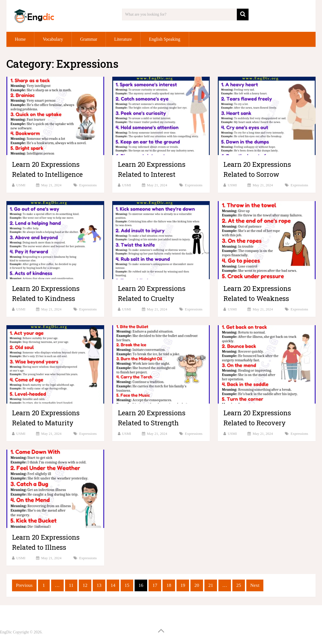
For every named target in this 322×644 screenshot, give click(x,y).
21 (211, 585)
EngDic (6, 632)
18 (169, 585)
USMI (21, 185)
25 (239, 585)
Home (20, 39)
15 (127, 585)
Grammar (89, 39)
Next (255, 585)
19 (183, 585)
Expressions (88, 185)
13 (99, 585)
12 (85, 585)
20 (197, 585)
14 (113, 585)
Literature (123, 39)
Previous (24, 585)
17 (155, 585)
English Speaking (164, 39)
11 (71, 585)
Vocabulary (53, 39)
